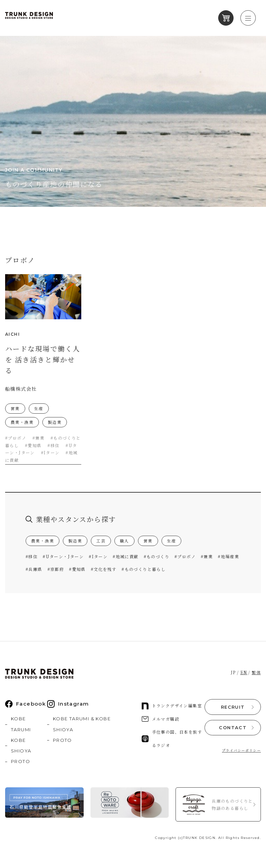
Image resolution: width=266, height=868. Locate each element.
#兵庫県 (34, 568)
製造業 (75, 540)
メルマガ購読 (160, 718)
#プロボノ (185, 556)
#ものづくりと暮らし (144, 568)
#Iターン (98, 556)
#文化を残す (104, 568)
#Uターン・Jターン (63, 556)
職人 (124, 540)
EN (244, 672)
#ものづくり (157, 556)
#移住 (32, 556)
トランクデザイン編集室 (172, 705)
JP (233, 672)
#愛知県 (77, 568)
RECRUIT (233, 706)
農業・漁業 (43, 540)
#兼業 (207, 556)
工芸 (101, 540)
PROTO (20, 761)
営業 (148, 540)
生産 (172, 540)
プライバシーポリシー (241, 749)
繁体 (256, 672)
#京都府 (56, 568)
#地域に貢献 (125, 556)
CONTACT (233, 726)
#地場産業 (228, 556)
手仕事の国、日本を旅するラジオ (172, 738)
